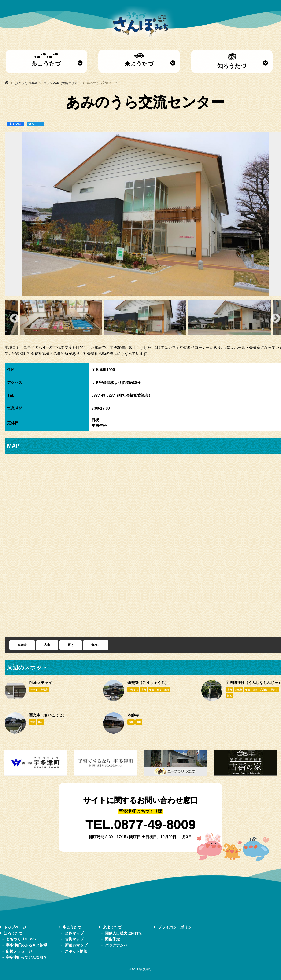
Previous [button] (15, 318)
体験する (133, 690)
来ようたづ (139, 60)
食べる (96, 645)
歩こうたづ (46, 60)
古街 (47, 645)
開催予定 (112, 939)
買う (71, 645)
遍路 (167, 690)
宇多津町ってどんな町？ (26, 957)
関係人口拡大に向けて (124, 933)
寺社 (151, 690)
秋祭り (274, 690)
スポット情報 (76, 951)
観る (159, 690)
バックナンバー (118, 945)
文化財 (264, 690)
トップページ (15, 927)
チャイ (34, 690)
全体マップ (74, 933)
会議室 (22, 645)
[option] (145, 318)
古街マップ (74, 939)
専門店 (44, 690)
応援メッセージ (19, 951)
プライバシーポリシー (177, 927)
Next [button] (276, 318)
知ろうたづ (232, 61)
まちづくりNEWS (21, 939)
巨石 (255, 690)
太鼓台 (238, 690)
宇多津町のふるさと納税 (26, 945)
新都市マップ (76, 945)
